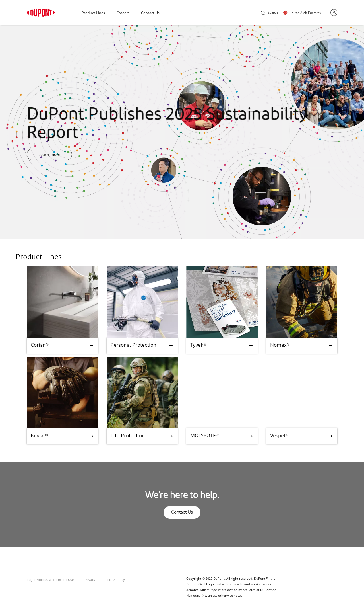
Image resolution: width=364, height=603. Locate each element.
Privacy (90, 580)
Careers (123, 13)
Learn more (49, 154)
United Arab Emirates (305, 13)
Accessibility (115, 580)
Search (269, 13)
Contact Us (150, 13)
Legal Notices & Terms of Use (50, 580)
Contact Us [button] (182, 512)
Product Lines (93, 13)
